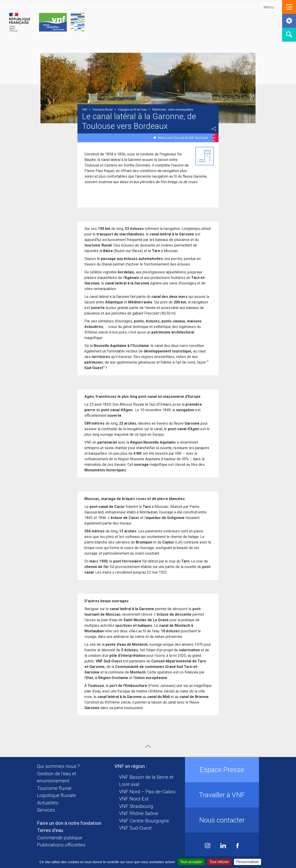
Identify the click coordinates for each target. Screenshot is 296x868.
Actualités (48, 803)
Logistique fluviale (56, 795)
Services (46, 810)
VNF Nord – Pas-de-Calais (147, 792)
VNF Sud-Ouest (135, 828)
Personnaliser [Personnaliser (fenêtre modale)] (248, 862)
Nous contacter (222, 820)
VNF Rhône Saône (139, 813)
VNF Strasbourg (136, 806)
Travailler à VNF (222, 795)
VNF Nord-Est (134, 799)
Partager (214, 129)
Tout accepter (191, 862)
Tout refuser (219, 862)
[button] (289, 7)
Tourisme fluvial (54, 788)
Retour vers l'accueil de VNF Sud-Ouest (183, 138)
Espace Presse (222, 770)
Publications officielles (61, 845)
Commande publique (60, 838)
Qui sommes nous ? (58, 766)
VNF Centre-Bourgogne (144, 821)
